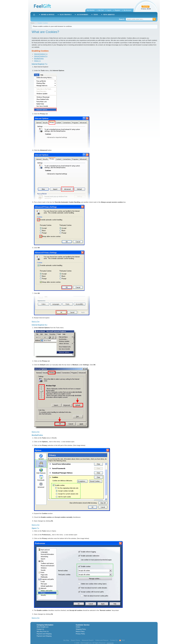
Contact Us (40, 629)
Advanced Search (88, 640)
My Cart (101, 10)
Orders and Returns (102, 640)
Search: (122, 19)
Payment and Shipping (44, 634)
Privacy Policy (80, 634)
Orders (78, 627)
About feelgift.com (43, 627)
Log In (109, 10)
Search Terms (76, 640)
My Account (127, 10)
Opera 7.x (37, 61)
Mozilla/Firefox (39, 58)
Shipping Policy (81, 629)
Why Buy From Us (43, 631)
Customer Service (83, 625)
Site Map (66, 640)
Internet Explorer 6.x (41, 56)
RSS (123, 640)
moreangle (110, 643)
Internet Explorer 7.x (41, 54)
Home (33, 23)
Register (117, 10)
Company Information (45, 625)
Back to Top (36, 321)
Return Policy (80, 631)
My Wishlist (91, 10)
